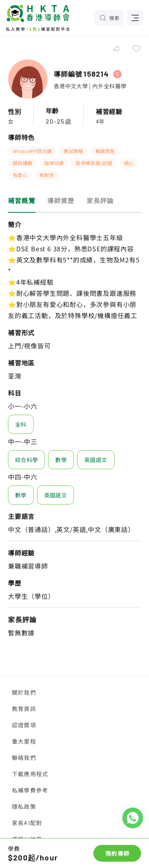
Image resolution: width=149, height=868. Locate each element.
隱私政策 (24, 806)
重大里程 (24, 741)
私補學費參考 (30, 790)
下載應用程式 (30, 774)
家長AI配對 (27, 823)
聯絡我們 (24, 757)
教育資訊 (24, 709)
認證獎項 (24, 725)
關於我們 (24, 692)
